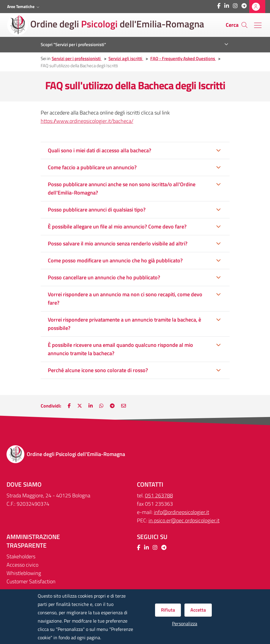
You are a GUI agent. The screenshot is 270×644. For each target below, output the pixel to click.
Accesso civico (22, 565)
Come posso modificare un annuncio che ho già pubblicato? (115, 260)
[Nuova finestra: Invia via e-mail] (124, 406)
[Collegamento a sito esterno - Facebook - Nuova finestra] (219, 6)
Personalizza (185, 624)
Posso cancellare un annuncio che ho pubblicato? (104, 277)
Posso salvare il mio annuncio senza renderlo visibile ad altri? (118, 243)
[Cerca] (244, 25)
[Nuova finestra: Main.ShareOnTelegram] (112, 406)
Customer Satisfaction (31, 581)
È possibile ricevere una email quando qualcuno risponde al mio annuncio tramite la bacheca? (120, 349)
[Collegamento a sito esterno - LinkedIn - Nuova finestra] (227, 6)
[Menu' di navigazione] (258, 25)
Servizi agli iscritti (126, 58)
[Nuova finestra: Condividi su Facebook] (69, 406)
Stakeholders (21, 556)
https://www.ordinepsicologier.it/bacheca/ (87, 121)
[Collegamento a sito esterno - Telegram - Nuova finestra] (244, 6)
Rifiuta (168, 610)
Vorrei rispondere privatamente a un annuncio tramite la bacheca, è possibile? (124, 324)
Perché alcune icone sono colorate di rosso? (98, 370)
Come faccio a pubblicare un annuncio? (92, 167)
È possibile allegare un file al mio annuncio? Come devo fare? (117, 227)
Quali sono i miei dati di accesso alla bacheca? (100, 150)
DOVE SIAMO (24, 484)
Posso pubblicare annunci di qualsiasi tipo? (97, 210)
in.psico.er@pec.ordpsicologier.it (184, 520)
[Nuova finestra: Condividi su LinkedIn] (91, 406)
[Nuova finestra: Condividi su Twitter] (80, 406)
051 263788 (159, 495)
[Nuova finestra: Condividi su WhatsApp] (101, 406)
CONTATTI (150, 484)
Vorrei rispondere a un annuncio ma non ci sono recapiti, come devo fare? (125, 299)
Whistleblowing (24, 573)
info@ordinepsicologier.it (181, 512)
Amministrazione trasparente (33, 541)
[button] (24, 7)
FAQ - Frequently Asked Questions (183, 58)
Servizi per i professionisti (77, 58)
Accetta (198, 610)
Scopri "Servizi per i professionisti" (73, 44)
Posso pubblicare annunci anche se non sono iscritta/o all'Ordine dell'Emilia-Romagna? (122, 188)
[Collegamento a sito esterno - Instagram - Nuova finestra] (235, 6)
